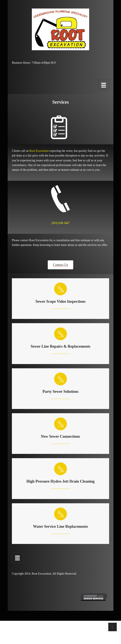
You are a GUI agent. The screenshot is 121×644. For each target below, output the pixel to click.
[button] (60, 265)
